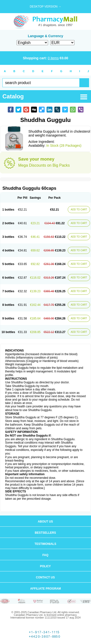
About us (45, 522)
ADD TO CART (79, 210)
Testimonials (45, 544)
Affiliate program (45, 589)
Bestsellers (45, 533)
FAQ (45, 555)
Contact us (45, 577)
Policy (45, 566)
